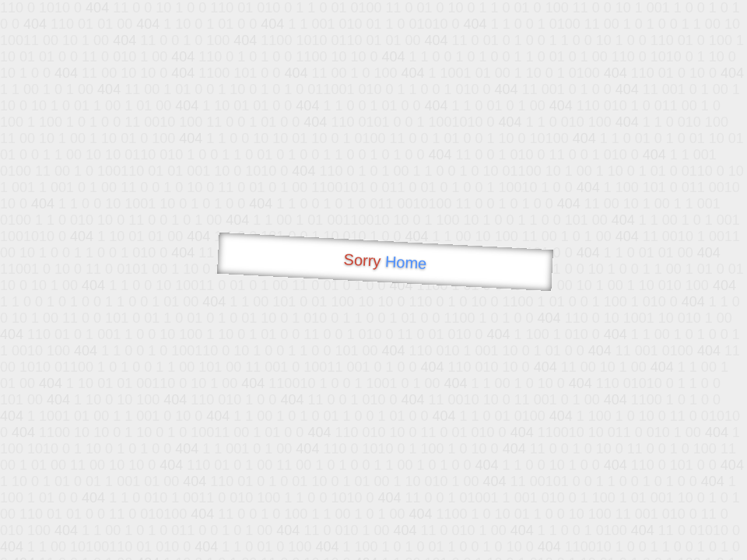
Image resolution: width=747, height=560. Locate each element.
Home (405, 262)
